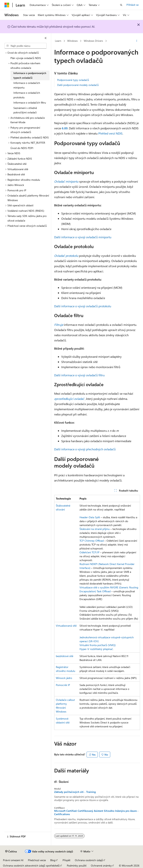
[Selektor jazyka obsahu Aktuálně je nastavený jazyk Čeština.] (11, 851)
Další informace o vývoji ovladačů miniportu (83, 237)
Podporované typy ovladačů (73, 80)
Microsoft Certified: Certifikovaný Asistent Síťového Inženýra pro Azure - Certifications (96, 813)
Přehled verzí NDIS (110, 133)
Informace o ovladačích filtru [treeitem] (30, 103)
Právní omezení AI (13, 860)
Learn (58, 41)
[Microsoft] (7, 5)
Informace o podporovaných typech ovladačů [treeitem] (30, 75)
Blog (53, 860)
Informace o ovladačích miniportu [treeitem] (27, 85)
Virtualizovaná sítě (66, 626)
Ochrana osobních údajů (89, 860)
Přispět (66, 860)
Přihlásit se (132, 5)
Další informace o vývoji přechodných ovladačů (85, 449)
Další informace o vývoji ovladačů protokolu (83, 306)
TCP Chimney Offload (92, 541)
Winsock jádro (64, 678)
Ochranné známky (101, 865)
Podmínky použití (77, 865)
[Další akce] (137, 41)
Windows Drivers (93, 41)
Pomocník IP (63, 685)
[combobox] (26, 46)
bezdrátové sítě (65, 656)
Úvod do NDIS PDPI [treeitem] (22, 148)
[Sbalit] (46, 38)
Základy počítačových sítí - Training (75, 792)
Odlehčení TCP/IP (89, 552)
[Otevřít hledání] (121, 5)
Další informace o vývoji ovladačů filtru (79, 375)
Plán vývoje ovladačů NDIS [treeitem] (26, 58)
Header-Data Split (90, 517)
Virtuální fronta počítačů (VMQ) (98, 645)
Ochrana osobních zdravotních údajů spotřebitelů (31, 865)
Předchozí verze (37, 860)
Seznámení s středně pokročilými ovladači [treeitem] (25, 110)
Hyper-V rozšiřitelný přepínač (96, 649)
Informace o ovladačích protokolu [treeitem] (27, 95)
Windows (72, 41)
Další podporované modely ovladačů (78, 85)
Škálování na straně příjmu (95, 529)
